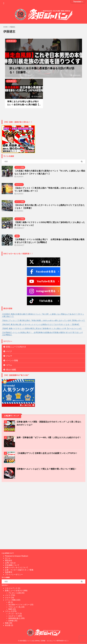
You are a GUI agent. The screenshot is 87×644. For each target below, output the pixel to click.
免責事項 (9, 572)
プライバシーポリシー (14, 575)
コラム (9, 365)
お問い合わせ (10, 563)
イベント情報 (12, 361)
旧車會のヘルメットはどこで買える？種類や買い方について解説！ (47, 469)
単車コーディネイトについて (17, 567)
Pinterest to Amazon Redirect (16, 556)
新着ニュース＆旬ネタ (16, 347)
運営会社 (9, 560)
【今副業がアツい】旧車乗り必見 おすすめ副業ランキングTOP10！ (47, 453)
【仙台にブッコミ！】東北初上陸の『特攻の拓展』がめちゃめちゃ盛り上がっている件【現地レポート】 (43, 320)
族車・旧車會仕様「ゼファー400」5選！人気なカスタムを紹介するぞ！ (49, 438)
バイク (9, 351)
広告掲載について (12, 565)
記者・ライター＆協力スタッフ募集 (19, 570)
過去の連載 (11, 370)
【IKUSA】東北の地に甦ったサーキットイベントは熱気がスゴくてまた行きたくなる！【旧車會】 (41, 324)
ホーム (8, 558)
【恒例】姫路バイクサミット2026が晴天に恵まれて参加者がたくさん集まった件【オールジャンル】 (42, 328)
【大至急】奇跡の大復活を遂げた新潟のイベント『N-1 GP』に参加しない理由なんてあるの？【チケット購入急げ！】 (43, 315)
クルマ (9, 356)
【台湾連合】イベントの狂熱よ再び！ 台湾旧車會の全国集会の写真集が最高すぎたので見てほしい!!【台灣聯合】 (42, 334)
